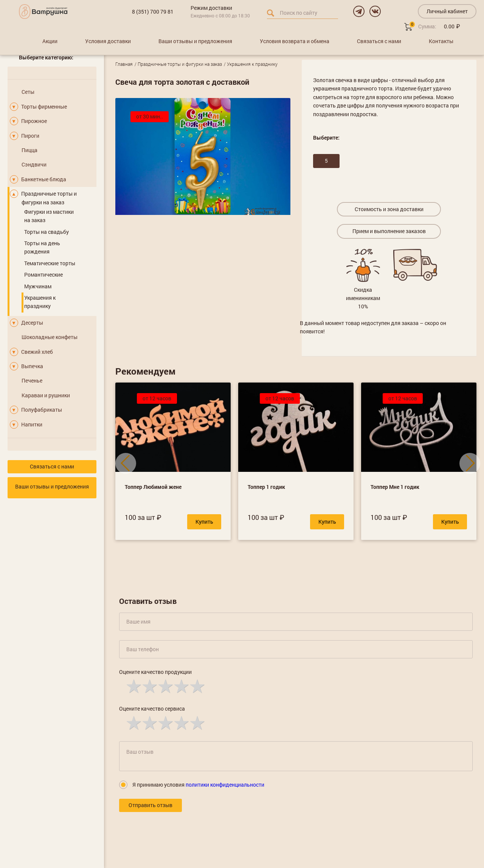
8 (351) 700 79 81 (153, 12)
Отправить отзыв (150, 805)
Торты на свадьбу (47, 232)
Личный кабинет (447, 11)
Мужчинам (38, 286)
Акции (50, 41)
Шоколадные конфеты (50, 337)
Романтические (43, 275)
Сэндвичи (34, 164)
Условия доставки (108, 41)
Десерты (32, 323)
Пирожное (34, 121)
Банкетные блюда (44, 179)
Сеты (28, 92)
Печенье (32, 380)
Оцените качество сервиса (152, 709)
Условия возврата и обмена (295, 41)
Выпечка (32, 366)
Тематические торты (50, 263)
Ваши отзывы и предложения (195, 41)
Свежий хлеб (37, 352)
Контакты (441, 41)
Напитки (32, 424)
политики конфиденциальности (225, 785)
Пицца (29, 150)
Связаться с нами (379, 41)
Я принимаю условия (198, 785)
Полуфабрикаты (42, 410)
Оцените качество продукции (155, 672)
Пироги (30, 136)
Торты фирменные (44, 107)
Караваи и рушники (46, 395)
